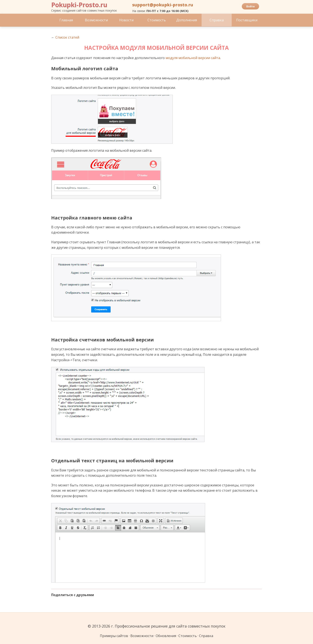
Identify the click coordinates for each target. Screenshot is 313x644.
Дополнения (187, 20)
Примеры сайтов (114, 636)
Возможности (96, 20)
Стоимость (157, 20)
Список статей (67, 37)
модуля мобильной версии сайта (193, 58)
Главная (66, 20)
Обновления (166, 636)
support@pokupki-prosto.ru (163, 5)
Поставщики (247, 20)
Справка (217, 20)
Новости (126, 20)
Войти (250, 6)
